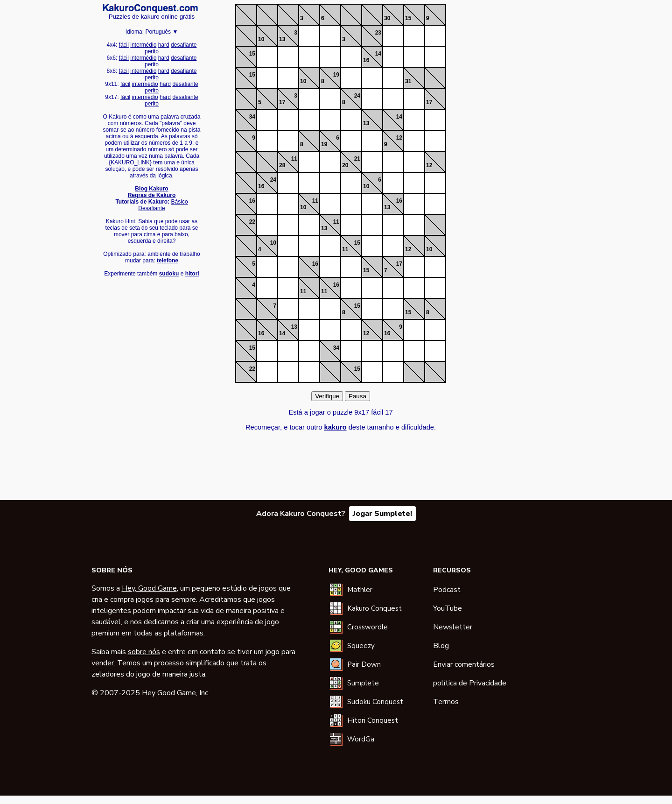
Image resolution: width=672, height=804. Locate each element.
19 (336, 75)
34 (252, 117)
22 (252, 222)
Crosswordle (367, 627)
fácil (124, 45)
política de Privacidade (470, 683)
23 (378, 33)
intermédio (143, 45)
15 (408, 18)
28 (282, 165)
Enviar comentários (464, 664)
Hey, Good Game (149, 588)
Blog (441, 646)
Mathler (360, 590)
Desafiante (151, 208)
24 (357, 96)
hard (164, 45)
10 (261, 39)
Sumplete (363, 683)
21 (357, 159)
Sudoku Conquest (375, 702)
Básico (180, 202)
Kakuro (150, 8)
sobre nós (144, 652)
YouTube (448, 608)
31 (408, 81)
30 (387, 18)
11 (294, 159)
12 (399, 138)
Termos (446, 702)
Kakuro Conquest (374, 608)
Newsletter (453, 627)
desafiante (184, 45)
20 (345, 165)
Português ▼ (161, 32)
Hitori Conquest (373, 720)
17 (282, 102)
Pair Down (364, 664)
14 (378, 54)
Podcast (447, 590)
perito (152, 51)
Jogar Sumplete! (382, 514)
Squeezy (361, 646)
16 (366, 60)
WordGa (361, 739)
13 (282, 39)
